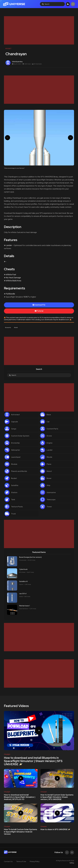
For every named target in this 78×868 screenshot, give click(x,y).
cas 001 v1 (23, 594)
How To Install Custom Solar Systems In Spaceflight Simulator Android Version (21, 832)
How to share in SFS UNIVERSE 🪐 (55, 830)
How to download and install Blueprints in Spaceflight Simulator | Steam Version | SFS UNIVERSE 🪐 (33, 761)
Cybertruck (23, 569)
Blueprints (8, 327)
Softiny (72, 863)
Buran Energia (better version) (30, 557)
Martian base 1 (24, 606)
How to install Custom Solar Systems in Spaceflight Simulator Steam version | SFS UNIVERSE (57, 797)
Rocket (16, 327)
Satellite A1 (23, 581)
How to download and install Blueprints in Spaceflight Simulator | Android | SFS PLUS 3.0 (20, 797)
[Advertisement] (39, 30)
